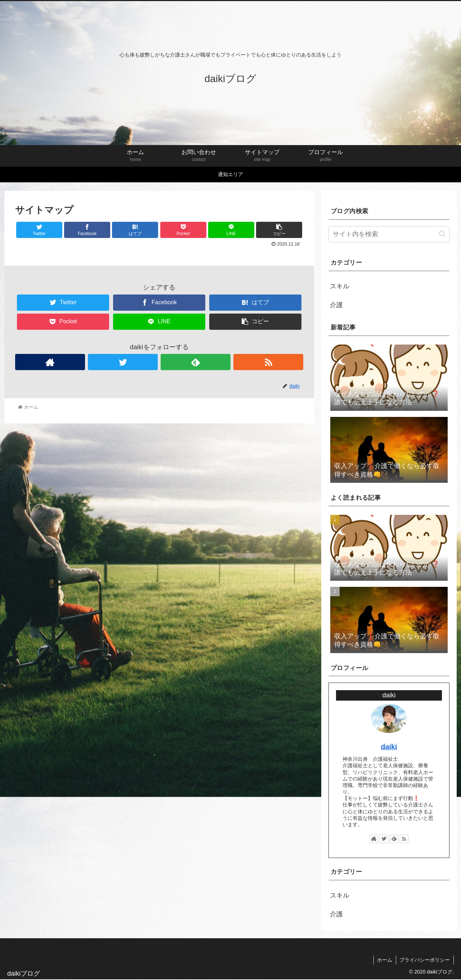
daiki (389, 747)
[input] (389, 234)
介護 (336, 305)
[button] (442, 234)
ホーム (384, 960)
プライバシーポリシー (425, 960)
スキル (340, 286)
